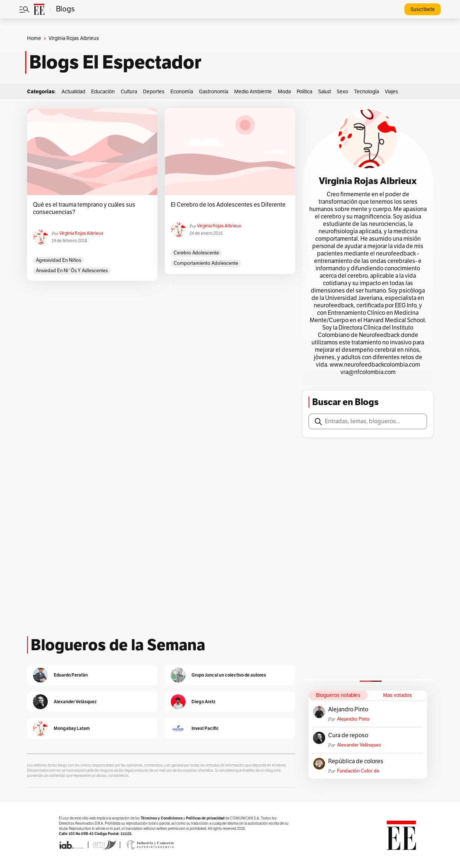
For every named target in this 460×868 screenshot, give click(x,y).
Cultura (129, 92)
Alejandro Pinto (348, 710)
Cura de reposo (348, 735)
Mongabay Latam (72, 728)
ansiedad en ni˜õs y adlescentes (72, 271)
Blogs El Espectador (115, 62)
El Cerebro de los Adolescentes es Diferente (228, 205)
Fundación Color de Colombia (358, 771)
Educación (103, 92)
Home (34, 38)
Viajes (391, 92)
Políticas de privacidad (205, 818)
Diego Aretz (204, 702)
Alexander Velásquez (359, 745)
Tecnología (366, 92)
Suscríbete (423, 9)
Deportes (154, 92)
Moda (284, 92)
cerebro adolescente (196, 253)
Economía (182, 92)
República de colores (356, 761)
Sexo (342, 92)
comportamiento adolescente (206, 263)
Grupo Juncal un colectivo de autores (229, 675)
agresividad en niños (59, 260)
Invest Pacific (205, 728)
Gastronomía (214, 92)
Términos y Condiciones (162, 818)
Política (304, 92)
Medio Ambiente (253, 92)
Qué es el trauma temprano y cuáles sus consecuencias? (84, 208)
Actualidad (73, 92)
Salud (324, 92)
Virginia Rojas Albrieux (81, 233)
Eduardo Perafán (71, 675)
